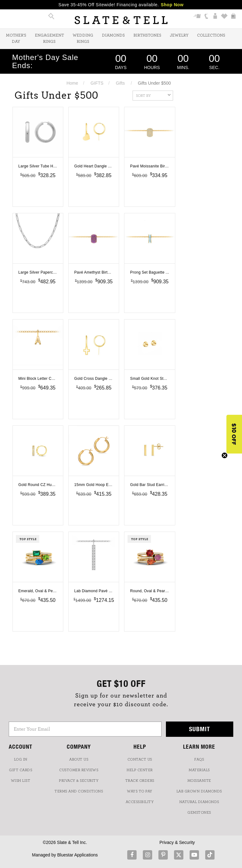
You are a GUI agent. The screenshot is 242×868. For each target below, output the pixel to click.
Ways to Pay (140, 791)
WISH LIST (21, 781)
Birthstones (147, 35)
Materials (199, 770)
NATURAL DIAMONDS (199, 802)
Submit (200, 729)
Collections (211, 35)
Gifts (120, 83)
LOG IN (21, 759)
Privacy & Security (177, 842)
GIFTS (97, 83)
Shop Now (172, 5)
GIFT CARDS (21, 770)
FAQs (199, 759)
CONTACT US (140, 759)
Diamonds (113, 35)
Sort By (153, 95)
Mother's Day (16, 39)
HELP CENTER (140, 770)
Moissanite (199, 781)
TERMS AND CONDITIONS (79, 791)
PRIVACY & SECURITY (79, 781)
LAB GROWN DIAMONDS (199, 791)
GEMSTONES (199, 812)
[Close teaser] (225, 455)
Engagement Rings (49, 39)
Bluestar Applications (77, 855)
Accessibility (140, 802)
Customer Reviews (79, 770)
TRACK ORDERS (140, 781)
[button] (234, 434)
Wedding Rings (83, 39)
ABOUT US (79, 759)
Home (72, 83)
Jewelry (179, 35)
